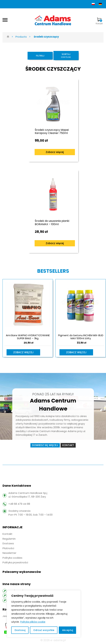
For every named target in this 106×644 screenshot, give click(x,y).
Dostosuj (20, 630)
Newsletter (9, 553)
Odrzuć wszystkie (44, 630)
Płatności (8, 548)
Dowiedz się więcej (45, 445)
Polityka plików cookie (33, 622)
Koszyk (99, 21)
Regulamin (9, 539)
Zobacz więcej (55, 152)
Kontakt (68, 445)
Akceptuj (68, 630)
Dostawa (8, 543)
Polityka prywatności (15, 562)
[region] (44, 614)
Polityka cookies (12, 558)
